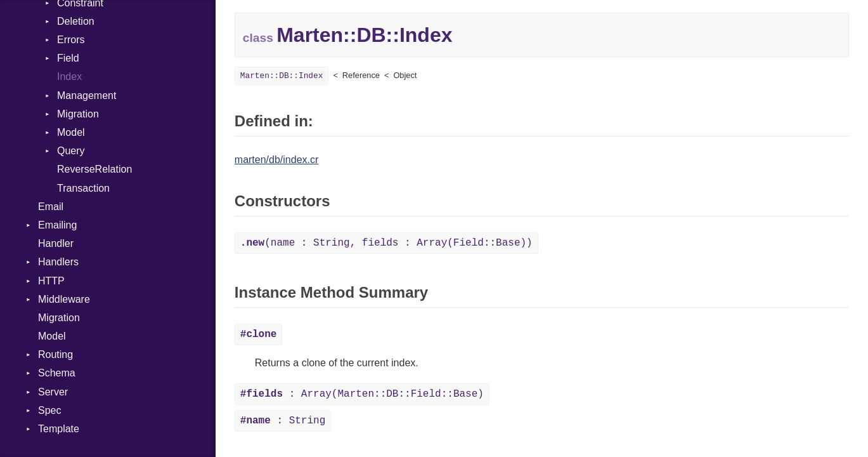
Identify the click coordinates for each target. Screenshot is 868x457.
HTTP (51, 281)
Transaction (83, 188)
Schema (57, 373)
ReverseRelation (94, 169)
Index (69, 76)
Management (87, 96)
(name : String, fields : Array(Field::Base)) (386, 243)
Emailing (57, 225)
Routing (55, 354)
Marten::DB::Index (282, 76)
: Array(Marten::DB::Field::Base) (362, 394)
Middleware (64, 299)
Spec (49, 410)
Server (53, 392)
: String (283, 421)
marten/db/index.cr (277, 160)
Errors (71, 40)
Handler (56, 243)
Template (59, 429)
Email (51, 207)
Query (71, 151)
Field (68, 58)
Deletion (76, 21)
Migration (78, 114)
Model (71, 132)
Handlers (58, 262)
